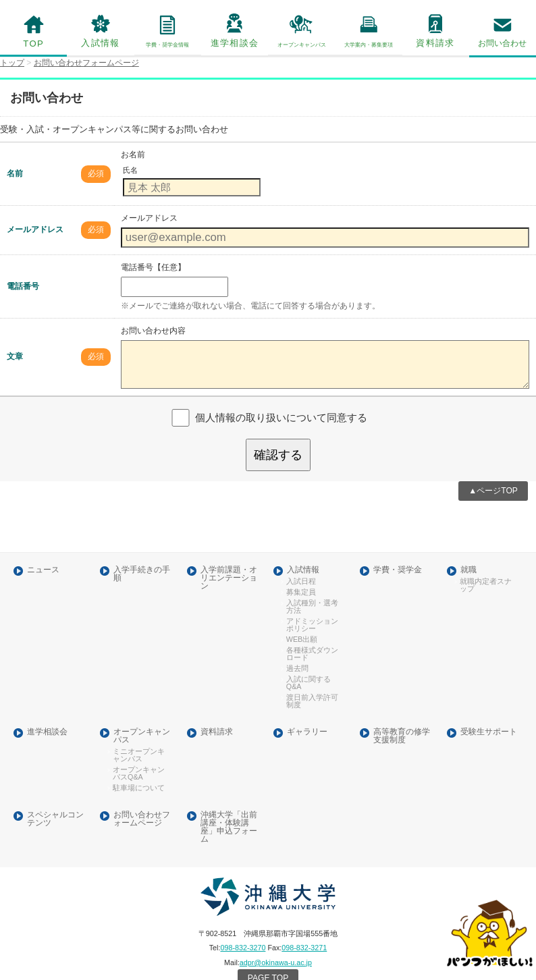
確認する (278, 439)
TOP (34, 43)
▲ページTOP (494, 473)
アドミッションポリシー (313, 604)
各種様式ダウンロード (313, 632)
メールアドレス (35, 226)
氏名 (130, 168)
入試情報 (100, 43)
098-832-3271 (303, 918)
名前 (15, 171)
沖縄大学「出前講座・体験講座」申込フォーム (228, 800)
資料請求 (436, 43)
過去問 (296, 647)
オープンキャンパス (142, 712)
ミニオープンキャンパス (139, 730)
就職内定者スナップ (486, 566)
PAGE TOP (268, 948)
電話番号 (23, 281)
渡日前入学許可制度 (313, 678)
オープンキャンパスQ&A (139, 747)
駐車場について (136, 761)
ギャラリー (307, 708)
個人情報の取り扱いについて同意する (281, 401)
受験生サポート (488, 708)
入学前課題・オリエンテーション (228, 560)
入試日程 (299, 562)
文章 (15, 346)
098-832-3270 (244, 918)
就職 (468, 552)
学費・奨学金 (398, 552)
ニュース (43, 552)
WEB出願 (300, 618)
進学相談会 (235, 43)
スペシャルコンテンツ (55, 792)
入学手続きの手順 (142, 556)
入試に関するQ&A (306, 660)
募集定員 (299, 573)
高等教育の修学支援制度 (402, 712)
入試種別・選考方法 (313, 587)
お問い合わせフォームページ (142, 792)
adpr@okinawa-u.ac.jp (275, 932)
